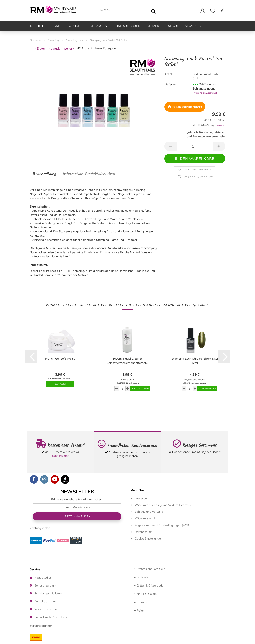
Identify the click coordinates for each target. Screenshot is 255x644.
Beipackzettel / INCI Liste (51, 617)
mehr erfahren (60, 456)
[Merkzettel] (213, 11)
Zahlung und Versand (149, 512)
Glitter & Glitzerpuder (149, 586)
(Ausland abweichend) (205, 93)
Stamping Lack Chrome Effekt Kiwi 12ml (195, 361)
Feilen (139, 610)
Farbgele (76, 26)
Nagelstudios (43, 578)
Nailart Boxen (128, 26)
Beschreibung (45, 174)
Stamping (193, 26)
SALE (58, 26)
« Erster (40, 48)
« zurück (54, 48)
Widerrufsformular (47, 609)
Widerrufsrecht (145, 518)
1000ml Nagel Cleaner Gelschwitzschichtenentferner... (127, 361)
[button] (202, 11)
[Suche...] (153, 10)
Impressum (142, 498)
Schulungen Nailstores (49, 593)
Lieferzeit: (171, 84)
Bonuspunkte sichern (185, 106)
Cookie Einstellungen (149, 538)
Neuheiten (39, 26)
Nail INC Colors (145, 594)
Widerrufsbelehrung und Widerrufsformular (164, 505)
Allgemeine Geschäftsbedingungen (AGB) (162, 525)
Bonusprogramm (45, 586)
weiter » (69, 48)
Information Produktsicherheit (89, 174)
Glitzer (153, 26)
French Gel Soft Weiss (60, 359)
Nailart (172, 26)
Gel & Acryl (99, 26)
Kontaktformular (45, 601)
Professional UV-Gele (149, 569)
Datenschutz (143, 532)
